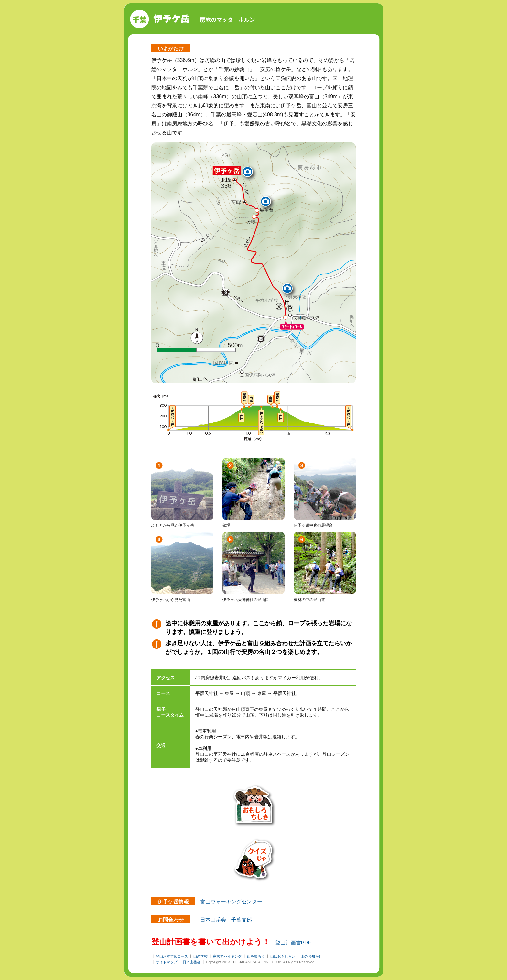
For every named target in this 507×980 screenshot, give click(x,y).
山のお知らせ (311, 956)
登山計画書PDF (293, 943)
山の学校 (200, 956)
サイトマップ (167, 962)
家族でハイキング (227, 956)
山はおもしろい (283, 956)
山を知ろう (256, 956)
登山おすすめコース (172, 956)
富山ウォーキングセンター (231, 902)
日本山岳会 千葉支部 (226, 920)
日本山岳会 (192, 962)
